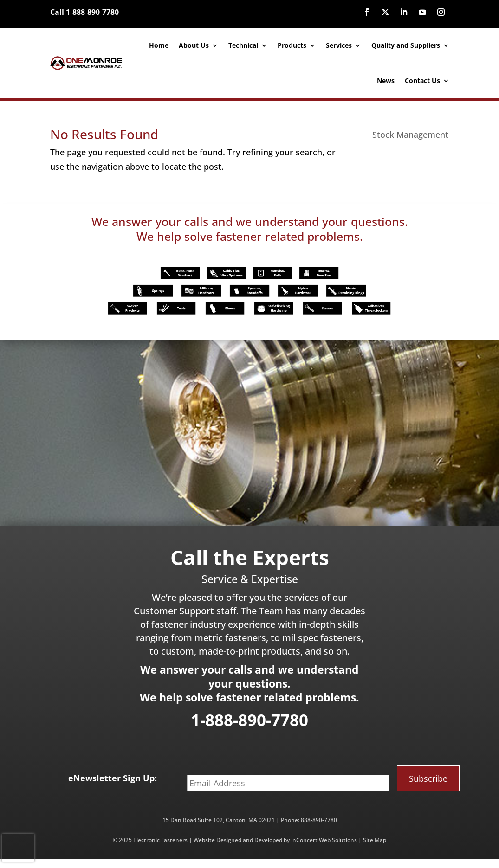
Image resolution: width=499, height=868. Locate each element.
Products (292, 45)
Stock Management (410, 135)
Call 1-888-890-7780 (84, 12)
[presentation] (18, 848)
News (386, 80)
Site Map (375, 840)
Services (339, 45)
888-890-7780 (319, 820)
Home (159, 45)
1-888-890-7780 (249, 720)
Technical (243, 45)
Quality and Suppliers (406, 45)
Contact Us (422, 80)
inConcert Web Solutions (324, 840)
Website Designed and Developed (238, 840)
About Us (194, 45)
